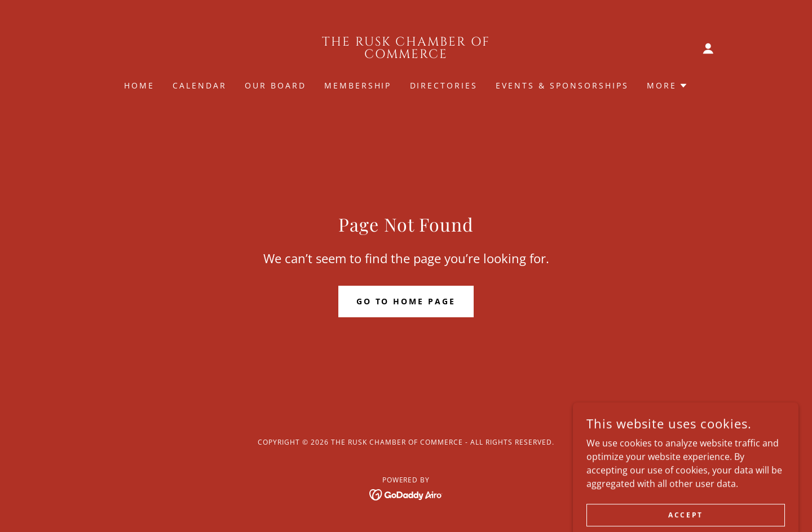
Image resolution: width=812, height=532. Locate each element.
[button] (708, 48)
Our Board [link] (275, 85)
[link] (406, 55)
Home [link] (139, 85)
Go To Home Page (406, 301)
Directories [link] (444, 85)
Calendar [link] (200, 85)
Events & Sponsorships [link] (562, 85)
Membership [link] (358, 85)
